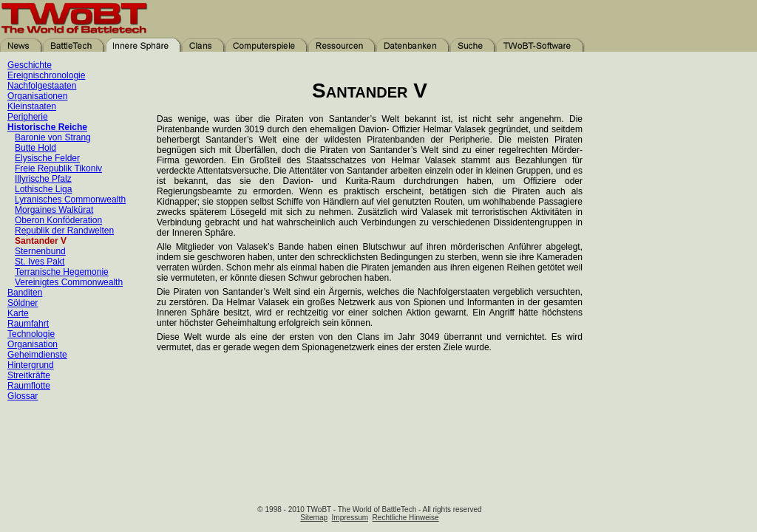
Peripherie (28, 117)
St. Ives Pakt (40, 262)
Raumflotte (29, 386)
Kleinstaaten (32, 106)
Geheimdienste (37, 355)
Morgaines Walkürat (54, 210)
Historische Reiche (47, 127)
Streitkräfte (29, 375)
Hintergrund (31, 365)
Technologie (31, 334)
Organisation (33, 344)
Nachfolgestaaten (42, 86)
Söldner (23, 303)
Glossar (23, 396)
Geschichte (30, 65)
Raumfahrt (28, 324)
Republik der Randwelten (64, 231)
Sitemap (314, 518)
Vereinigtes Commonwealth (69, 282)
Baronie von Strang (53, 137)
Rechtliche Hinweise (406, 518)
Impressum (350, 518)
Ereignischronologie (46, 75)
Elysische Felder (47, 158)
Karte (18, 313)
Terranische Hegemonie (62, 272)
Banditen (25, 293)
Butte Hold (35, 148)
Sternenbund (40, 251)
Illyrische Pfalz (43, 179)
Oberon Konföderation (58, 220)
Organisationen (37, 96)
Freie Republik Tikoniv (58, 168)
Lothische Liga (43, 189)
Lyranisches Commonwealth (70, 199)
